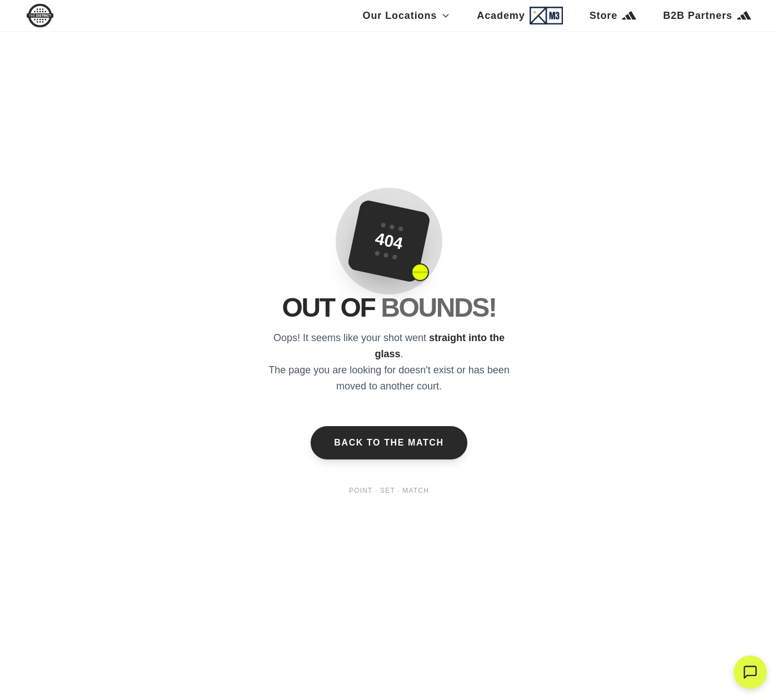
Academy (520, 15)
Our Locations (407, 16)
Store (613, 16)
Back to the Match (389, 442)
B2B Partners (707, 16)
